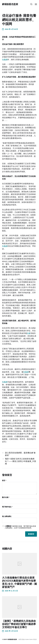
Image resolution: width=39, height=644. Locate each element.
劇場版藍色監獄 (10, 4)
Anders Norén (29, 639)
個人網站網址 (7, 516)
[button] (31, 4)
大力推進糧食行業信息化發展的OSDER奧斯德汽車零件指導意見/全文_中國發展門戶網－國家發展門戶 (19, 582)
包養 (29, 333)
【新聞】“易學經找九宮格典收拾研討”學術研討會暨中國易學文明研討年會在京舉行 (19, 624)
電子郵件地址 (7, 507)
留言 (4, 481)
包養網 (5, 60)
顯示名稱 (6, 497)
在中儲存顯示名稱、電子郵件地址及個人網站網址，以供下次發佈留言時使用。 (20, 527)
